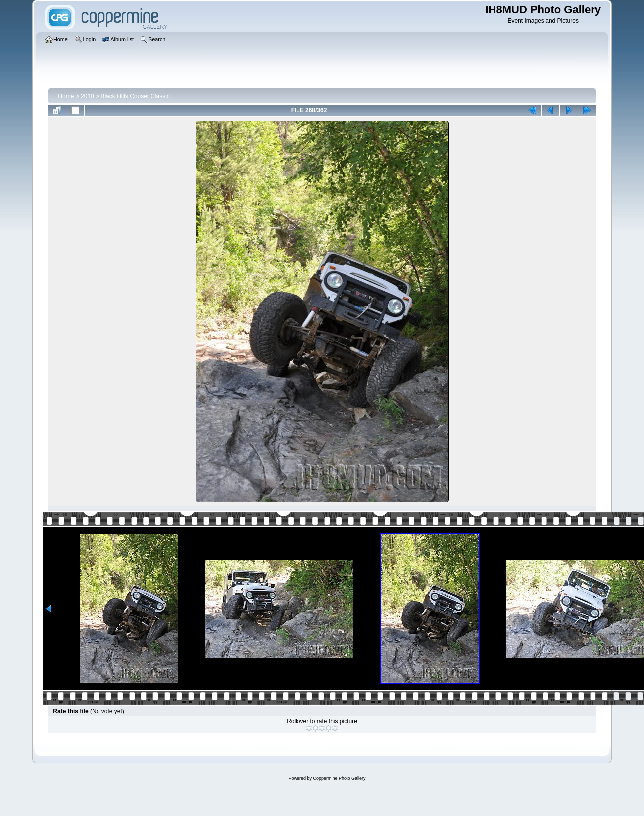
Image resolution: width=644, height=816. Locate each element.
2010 (87, 96)
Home (66, 96)
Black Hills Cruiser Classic (135, 96)
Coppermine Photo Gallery (339, 778)
